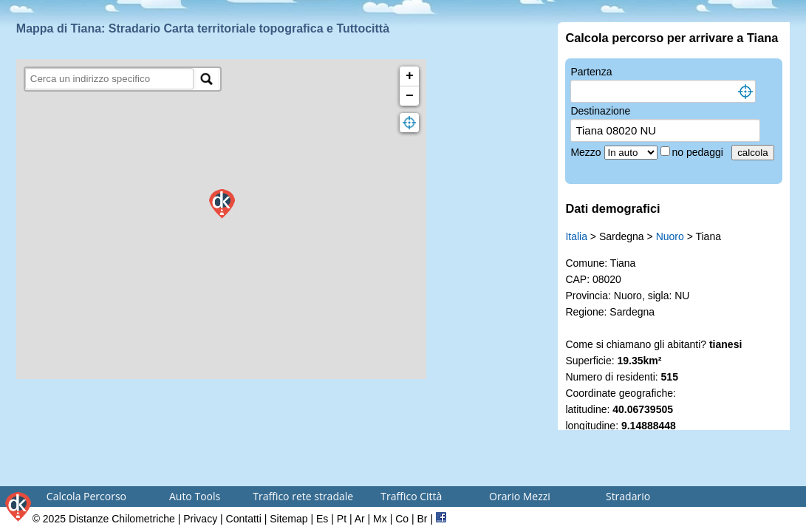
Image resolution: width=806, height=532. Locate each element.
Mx (380, 519)
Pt (342, 519)
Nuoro (670, 236)
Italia (576, 236)
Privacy (200, 519)
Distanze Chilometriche (122, 519)
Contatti (244, 519)
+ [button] (410, 76)
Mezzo (587, 152)
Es (322, 519)
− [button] (410, 96)
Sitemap (288, 519)
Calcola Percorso (86, 496)
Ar (360, 519)
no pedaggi (699, 152)
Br (423, 519)
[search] (110, 79)
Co (402, 519)
